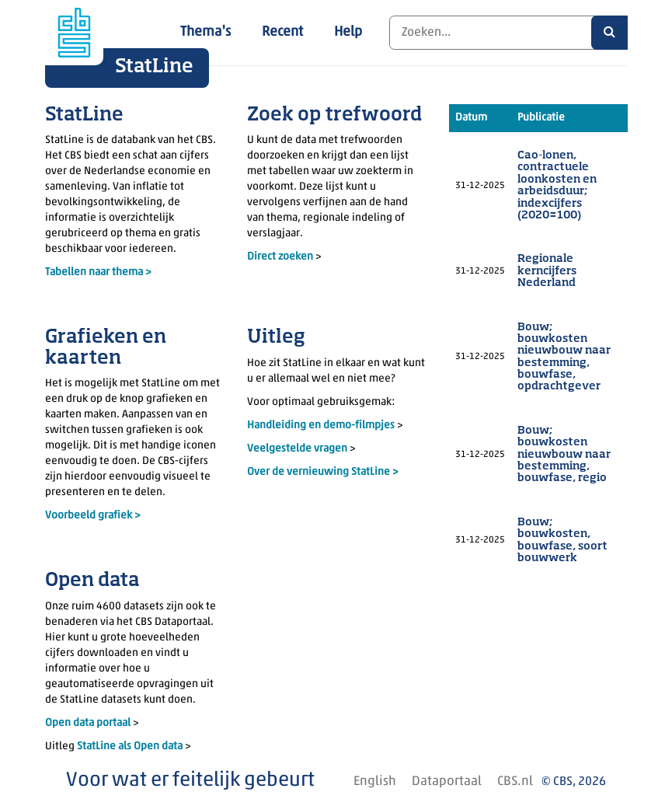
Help (348, 32)
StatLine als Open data (131, 747)
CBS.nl (515, 782)
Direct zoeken (280, 257)
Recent (282, 32)
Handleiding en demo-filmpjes (321, 426)
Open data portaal (89, 723)
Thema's (205, 32)
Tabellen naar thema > (98, 272)
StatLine (154, 67)
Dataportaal (447, 782)
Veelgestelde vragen (298, 449)
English (375, 782)
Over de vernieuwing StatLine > (323, 472)
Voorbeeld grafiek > (93, 516)
